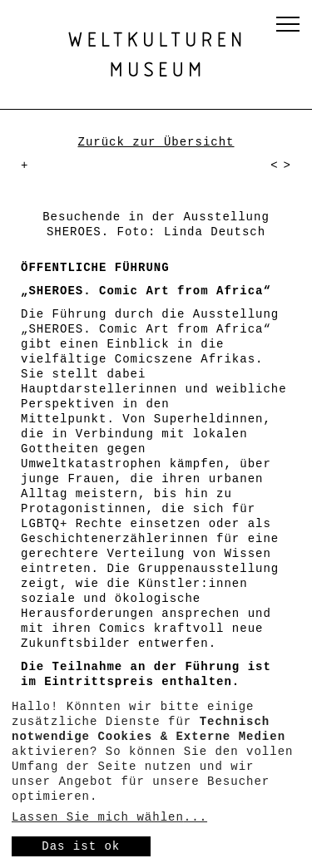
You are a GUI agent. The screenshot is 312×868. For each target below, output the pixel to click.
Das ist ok (81, 846)
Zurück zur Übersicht (156, 142)
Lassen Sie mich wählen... (109, 817)
